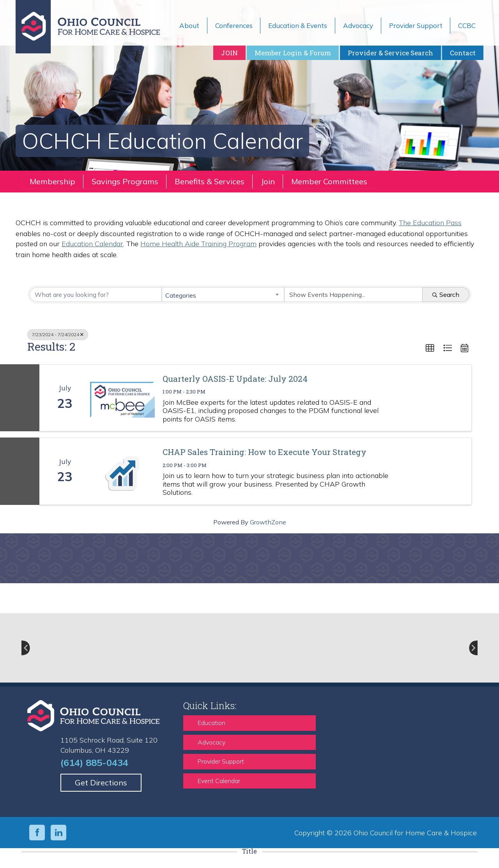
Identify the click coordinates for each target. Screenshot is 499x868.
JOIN (229, 53)
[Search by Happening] (353, 295)
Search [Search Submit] (446, 295)
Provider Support (221, 761)
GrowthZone (268, 522)
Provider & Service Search (390, 53)
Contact (463, 53)
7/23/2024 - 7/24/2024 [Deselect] (58, 334)
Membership (52, 181)
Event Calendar (219, 781)
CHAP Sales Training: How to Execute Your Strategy (265, 452)
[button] (430, 348)
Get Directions (101, 782)
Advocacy (211, 742)
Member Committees (329, 181)
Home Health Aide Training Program (198, 244)
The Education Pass (430, 223)
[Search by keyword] (96, 295)
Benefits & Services (210, 181)
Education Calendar (92, 244)
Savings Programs (125, 181)
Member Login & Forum (293, 53)
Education (211, 723)
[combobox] (223, 295)
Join (268, 181)
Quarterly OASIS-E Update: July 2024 (235, 379)
